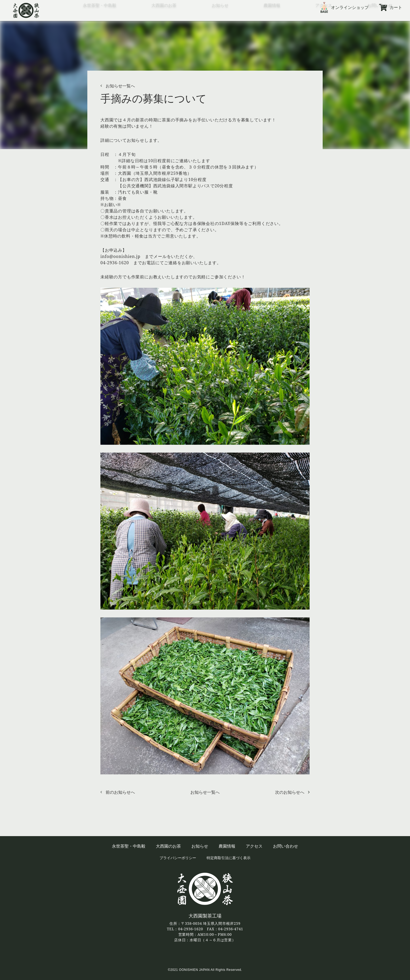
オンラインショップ (350, 7)
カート (396, 7)
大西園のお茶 (164, 17)
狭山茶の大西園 (26, 10)
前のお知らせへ (120, 792)
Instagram (220, 955)
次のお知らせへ (290, 792)
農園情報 (272, 17)
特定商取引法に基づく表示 (229, 858)
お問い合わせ (380, 17)
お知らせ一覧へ (120, 86)
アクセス (324, 17)
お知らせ (220, 17)
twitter (205, 955)
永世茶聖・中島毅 (100, 17)
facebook (191, 955)
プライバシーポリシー (178, 858)
